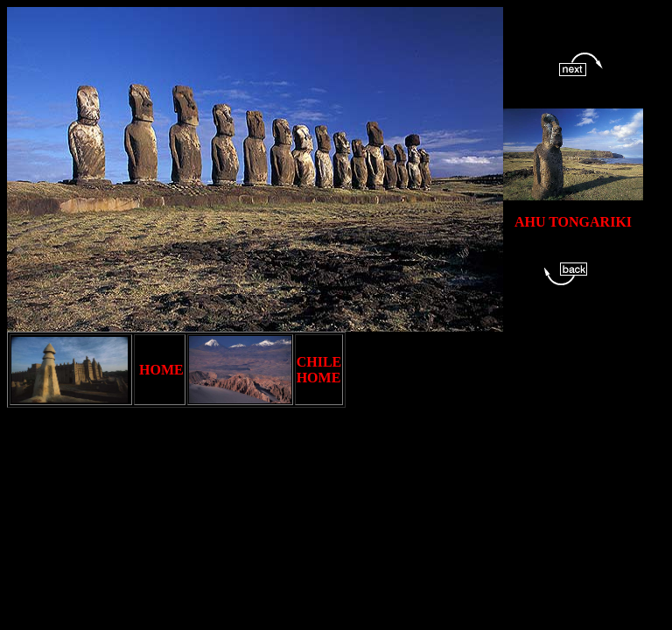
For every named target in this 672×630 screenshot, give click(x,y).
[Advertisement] (325, 447)
